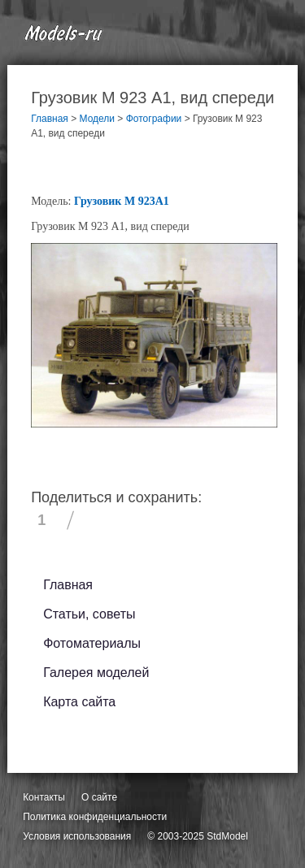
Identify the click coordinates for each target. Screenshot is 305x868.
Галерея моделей (96, 673)
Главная (68, 585)
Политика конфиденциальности (95, 817)
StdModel (227, 836)
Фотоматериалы (92, 643)
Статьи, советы (89, 614)
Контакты (44, 797)
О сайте (99, 797)
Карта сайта (79, 702)
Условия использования (77, 836)
